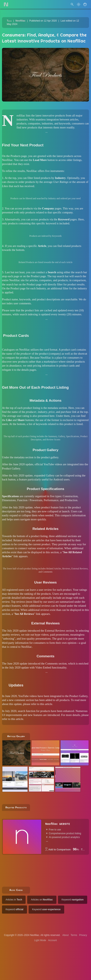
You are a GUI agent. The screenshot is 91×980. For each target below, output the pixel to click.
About (65, 935)
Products (15, 156)
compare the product (17, 358)
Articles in (14, 900)
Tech (9, 21)
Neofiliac (20, 21)
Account (52, 940)
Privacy (83, 935)
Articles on (42, 900)
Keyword (73, 900)
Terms (74, 935)
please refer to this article (38, 704)
